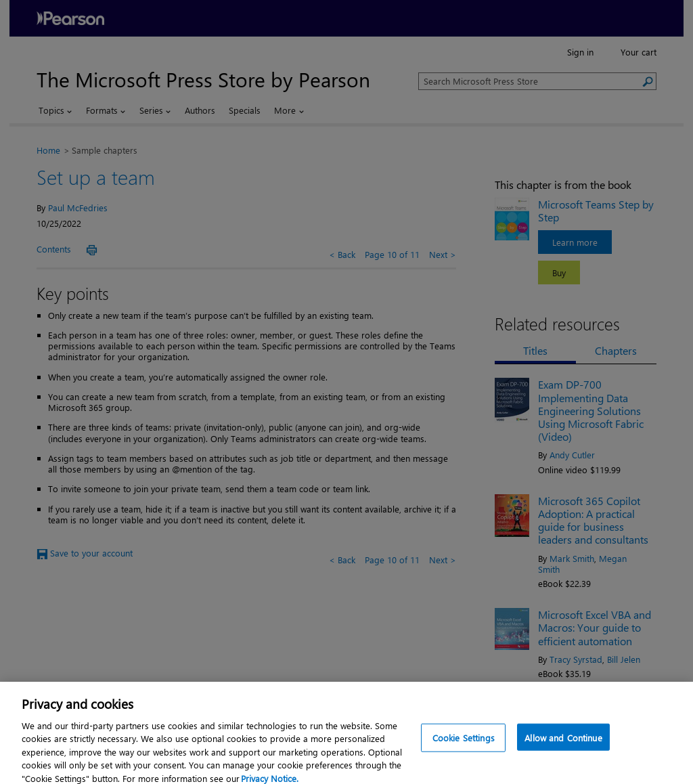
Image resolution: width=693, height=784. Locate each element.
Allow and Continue (563, 745)
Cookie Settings (464, 745)
